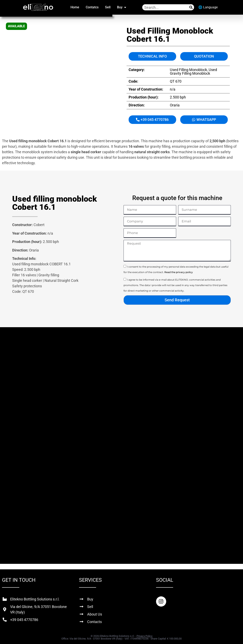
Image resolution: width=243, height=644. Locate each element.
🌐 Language (208, 7)
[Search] (191, 7)
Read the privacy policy (179, 272)
